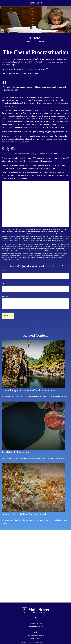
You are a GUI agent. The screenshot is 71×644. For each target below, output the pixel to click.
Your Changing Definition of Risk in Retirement (29, 390)
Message (5, 296)
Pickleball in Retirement (16, 452)
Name (4, 271)
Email (4, 283)
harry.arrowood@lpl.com (36, 627)
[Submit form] (8, 316)
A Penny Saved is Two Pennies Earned (24, 514)
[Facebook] (35, 618)
